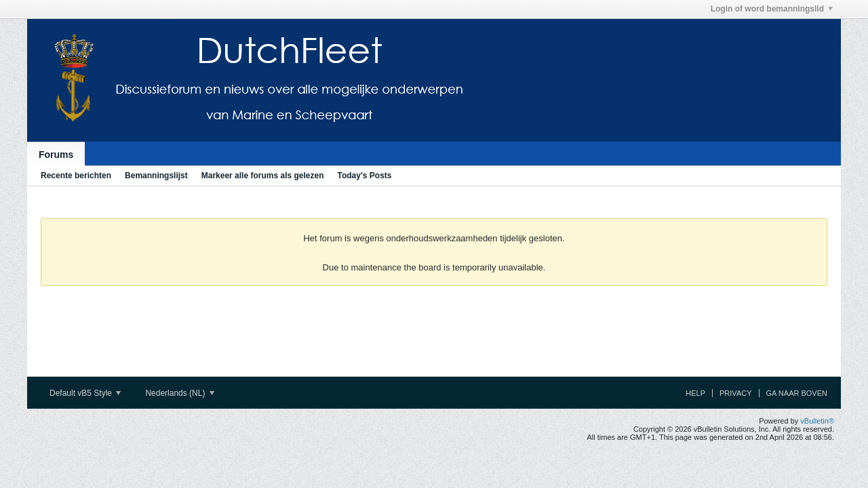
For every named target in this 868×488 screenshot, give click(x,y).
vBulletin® (817, 421)
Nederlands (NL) (179, 393)
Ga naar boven (797, 393)
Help (695, 393)
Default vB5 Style (85, 393)
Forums (56, 155)
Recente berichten (76, 176)
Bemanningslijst (156, 176)
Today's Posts (364, 176)
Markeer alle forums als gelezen (263, 176)
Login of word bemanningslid (772, 9)
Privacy (735, 393)
